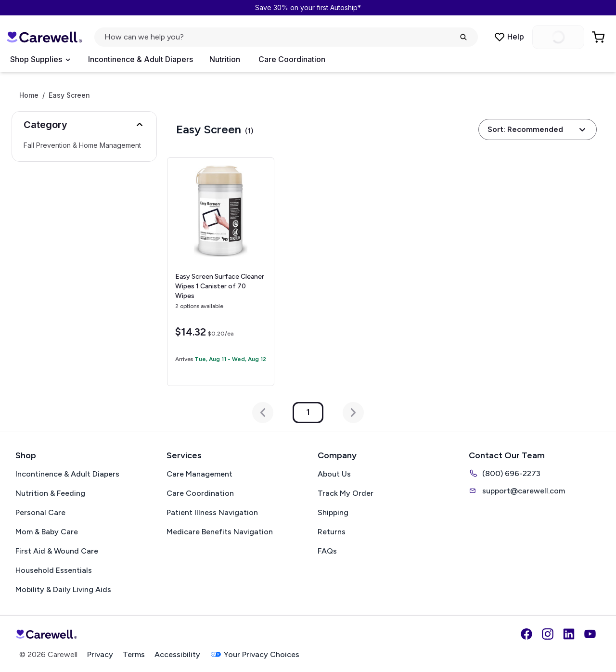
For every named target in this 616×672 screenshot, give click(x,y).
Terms (134, 654)
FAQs (327, 551)
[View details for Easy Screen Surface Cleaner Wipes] (221, 272)
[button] (84, 125)
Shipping (333, 512)
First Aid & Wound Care (57, 551)
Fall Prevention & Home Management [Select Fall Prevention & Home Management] (82, 145)
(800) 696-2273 (505, 473)
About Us (334, 474)
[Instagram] (548, 634)
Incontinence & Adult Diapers (141, 59)
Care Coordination (292, 59)
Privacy (100, 654)
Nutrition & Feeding (50, 493)
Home (29, 95)
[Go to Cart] (599, 37)
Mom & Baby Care (47, 532)
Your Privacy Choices (255, 654)
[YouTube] (590, 634)
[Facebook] (526, 634)
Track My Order (346, 493)
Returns (332, 532)
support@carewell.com (517, 491)
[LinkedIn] (569, 634)
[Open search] (286, 37)
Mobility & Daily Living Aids (63, 589)
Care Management (199, 474)
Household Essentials (54, 570)
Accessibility (177, 654)
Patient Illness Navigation (212, 512)
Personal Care (40, 512)
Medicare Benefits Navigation (220, 532)
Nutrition (225, 59)
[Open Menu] (40, 60)
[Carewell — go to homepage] (44, 37)
